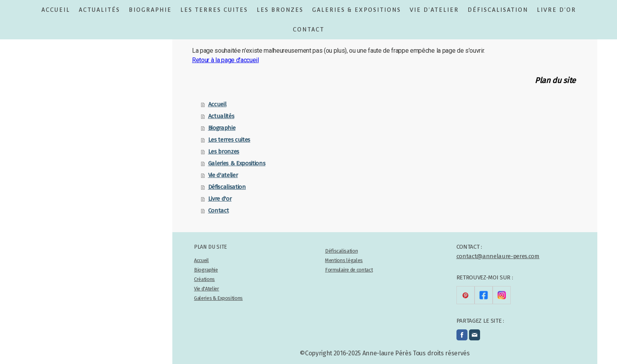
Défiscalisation (498, 10)
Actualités (99, 10)
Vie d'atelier (434, 10)
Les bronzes (280, 10)
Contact (308, 30)
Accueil (56, 10)
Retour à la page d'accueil (225, 60)
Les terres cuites (214, 10)
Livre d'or (556, 10)
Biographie (150, 10)
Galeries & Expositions (357, 10)
